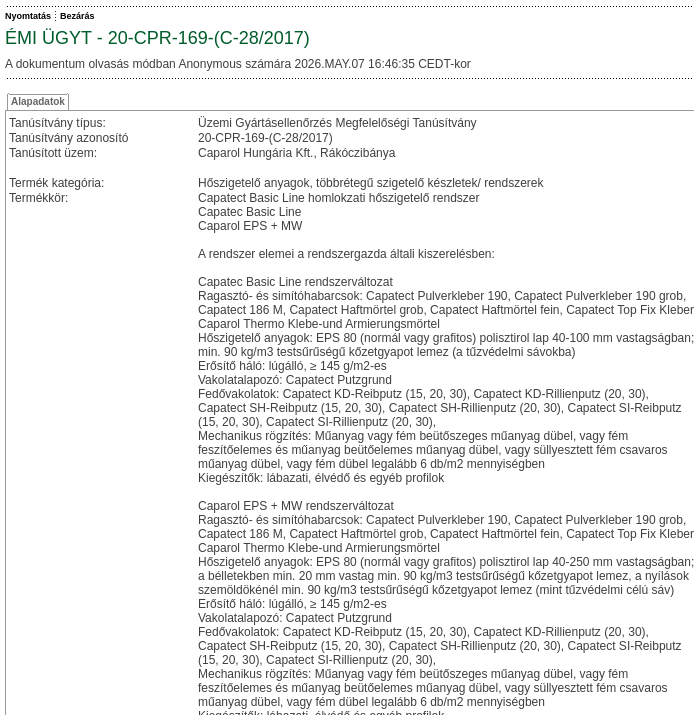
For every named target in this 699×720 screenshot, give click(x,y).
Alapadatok (38, 101)
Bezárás (77, 16)
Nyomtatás (28, 16)
